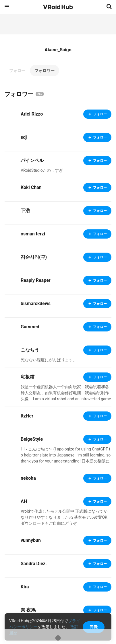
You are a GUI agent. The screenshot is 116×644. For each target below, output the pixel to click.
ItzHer (27, 416)
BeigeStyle (32, 439)
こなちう (30, 350)
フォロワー (45, 71)
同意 (94, 627)
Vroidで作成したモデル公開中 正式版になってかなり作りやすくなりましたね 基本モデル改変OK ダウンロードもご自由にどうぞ (64, 517)
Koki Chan (31, 187)
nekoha (28, 478)
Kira (25, 587)
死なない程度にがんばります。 (49, 360)
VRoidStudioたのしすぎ (42, 170)
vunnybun (31, 540)
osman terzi (33, 234)
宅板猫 (28, 377)
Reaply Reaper (36, 280)
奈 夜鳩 (28, 610)
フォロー (17, 71)
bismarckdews (36, 304)
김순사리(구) (34, 257)
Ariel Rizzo (32, 114)
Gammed (30, 327)
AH (24, 501)
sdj (24, 137)
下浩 (25, 211)
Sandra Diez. (34, 564)
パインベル (32, 160)
